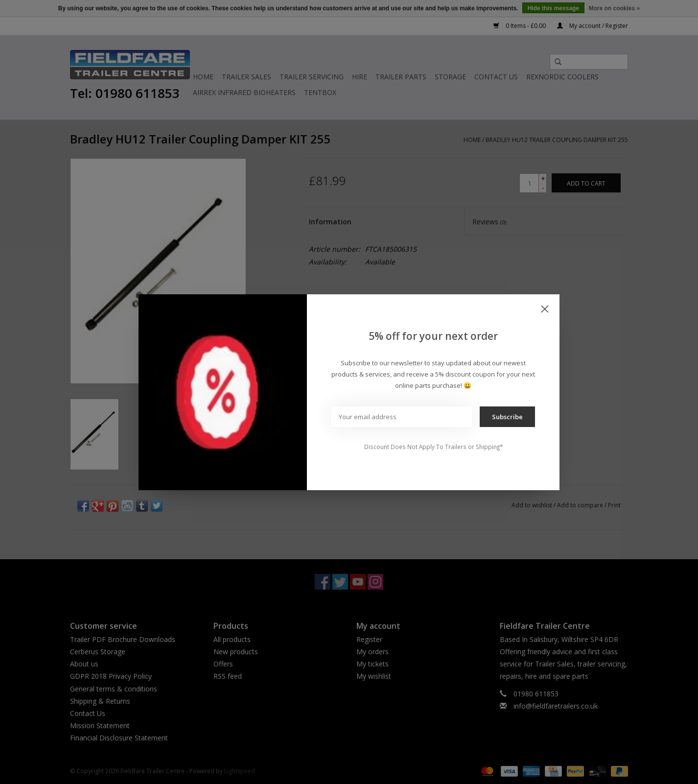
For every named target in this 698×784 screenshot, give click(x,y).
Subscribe (507, 417)
